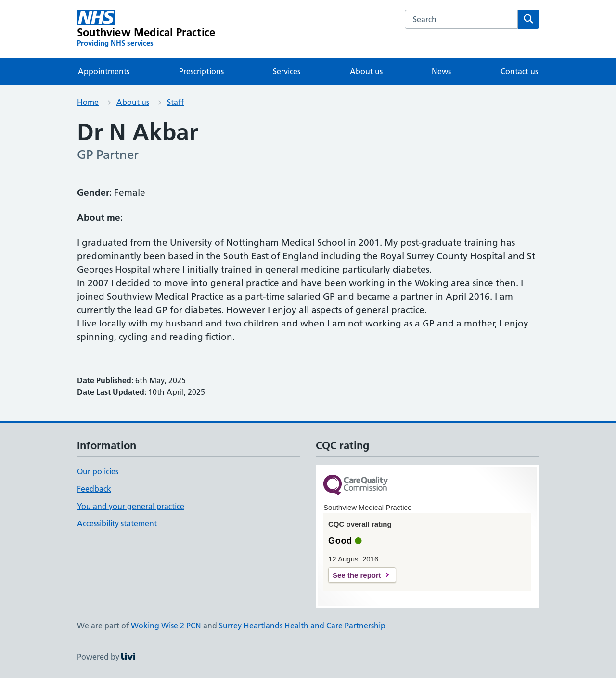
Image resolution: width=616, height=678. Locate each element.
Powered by (106, 657)
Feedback (94, 489)
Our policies (98, 471)
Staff (175, 102)
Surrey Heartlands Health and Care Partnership (302, 626)
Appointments (104, 71)
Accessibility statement (117, 523)
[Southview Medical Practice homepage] (146, 29)
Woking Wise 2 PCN (166, 626)
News (441, 71)
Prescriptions (201, 71)
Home (88, 102)
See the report (357, 575)
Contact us (519, 71)
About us (366, 71)
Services (287, 71)
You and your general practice (131, 506)
